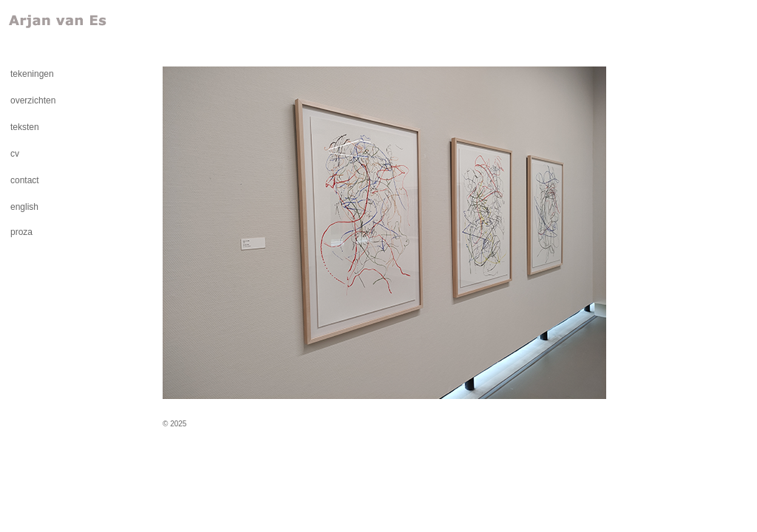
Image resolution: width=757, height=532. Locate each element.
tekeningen (32, 74)
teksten (25, 127)
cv (15, 154)
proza (21, 232)
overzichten (33, 100)
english (24, 207)
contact (25, 180)
